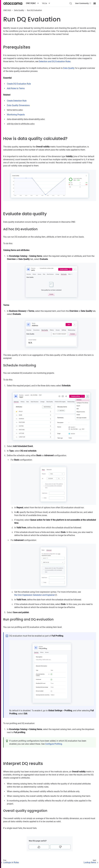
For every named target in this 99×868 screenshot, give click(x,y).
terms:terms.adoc (15, 110)
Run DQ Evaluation (34, 10)
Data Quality (19, 10)
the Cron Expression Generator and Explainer (34, 595)
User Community (83, 3)
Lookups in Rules (11, 862)
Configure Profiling (54, 744)
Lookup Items (90, 862)
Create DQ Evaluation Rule (19, 84)
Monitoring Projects (16, 115)
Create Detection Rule (17, 101)
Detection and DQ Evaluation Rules (55, 61)
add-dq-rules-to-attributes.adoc (21, 124)
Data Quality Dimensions (18, 105)
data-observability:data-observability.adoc (26, 119)
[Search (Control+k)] (71, 3)
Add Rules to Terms (16, 88)
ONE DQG (7, 10)
